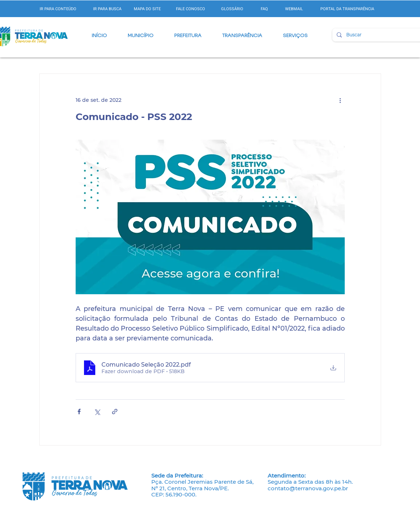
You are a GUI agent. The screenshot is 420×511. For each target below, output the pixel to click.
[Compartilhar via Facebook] (79, 412)
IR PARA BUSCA (107, 9)
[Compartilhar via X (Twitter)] (97, 412)
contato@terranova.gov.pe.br (308, 488)
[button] (141, 36)
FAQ (264, 9)
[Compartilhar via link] (115, 412)
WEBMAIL (294, 9)
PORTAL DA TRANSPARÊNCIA (347, 9)
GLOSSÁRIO (232, 9)
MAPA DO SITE (147, 9)
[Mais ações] (340, 100)
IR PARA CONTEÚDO (58, 9)
